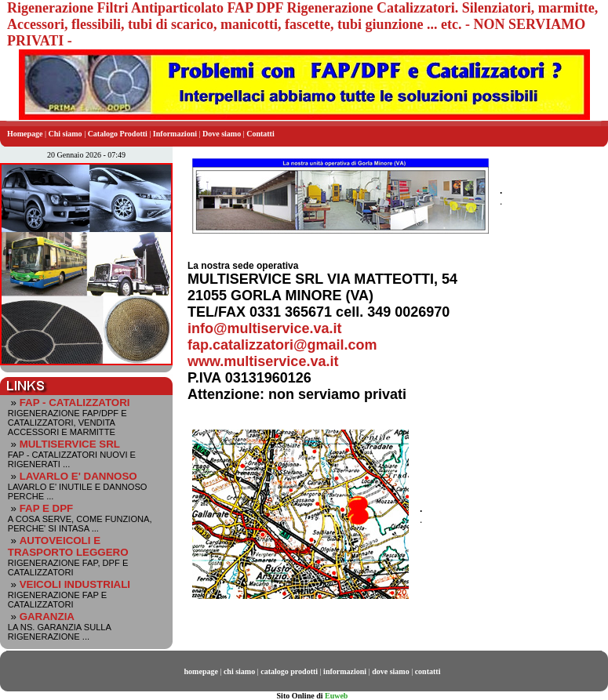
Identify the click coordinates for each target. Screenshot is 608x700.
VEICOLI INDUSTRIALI (75, 584)
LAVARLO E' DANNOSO (78, 476)
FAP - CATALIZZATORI (75, 403)
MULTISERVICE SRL (70, 444)
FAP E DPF (47, 508)
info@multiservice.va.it (265, 328)
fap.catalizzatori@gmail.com (282, 345)
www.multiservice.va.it (263, 361)
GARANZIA (47, 617)
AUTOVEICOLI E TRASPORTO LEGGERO (68, 546)
